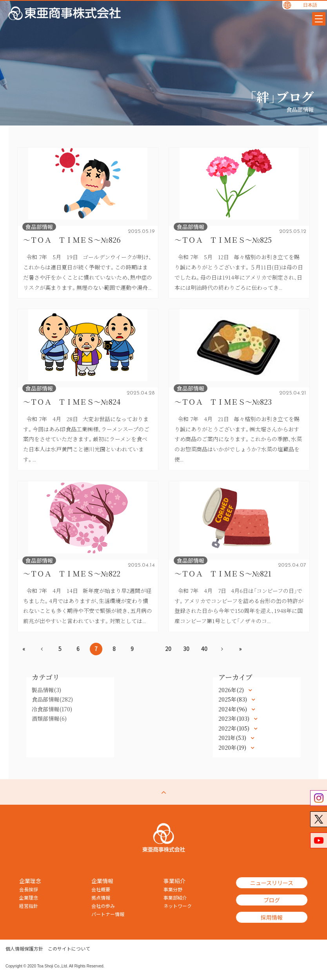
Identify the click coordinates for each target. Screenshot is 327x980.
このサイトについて (69, 949)
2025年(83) (233, 699)
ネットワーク (178, 906)
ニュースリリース (272, 883)
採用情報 (272, 917)
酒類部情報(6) (49, 718)
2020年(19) (233, 747)
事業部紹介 (175, 898)
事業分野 (173, 889)
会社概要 (101, 889)
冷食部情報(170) (52, 709)
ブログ (272, 900)
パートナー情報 (108, 914)
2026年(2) (232, 690)
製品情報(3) (46, 690)
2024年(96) (233, 709)
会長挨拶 (29, 889)
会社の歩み (103, 906)
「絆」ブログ (282, 96)
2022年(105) (235, 728)
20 (168, 649)
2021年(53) (233, 738)
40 (204, 649)
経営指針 (29, 906)
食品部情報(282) (52, 699)
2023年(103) (235, 718)
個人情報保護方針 (24, 949)
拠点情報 (101, 898)
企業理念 (29, 898)
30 (186, 649)
